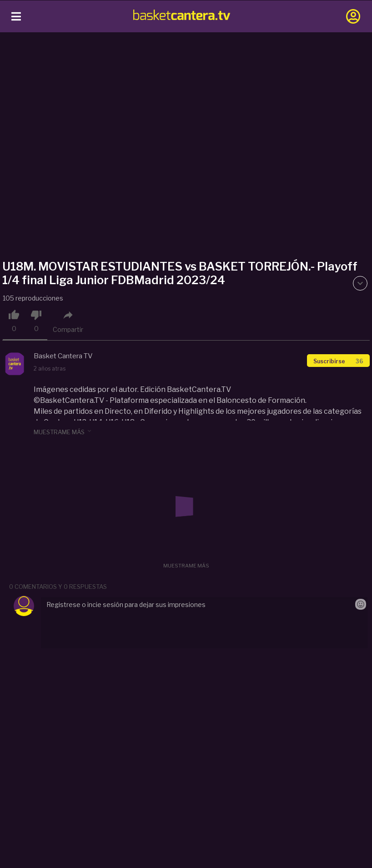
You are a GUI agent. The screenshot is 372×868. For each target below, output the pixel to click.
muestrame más (63, 431)
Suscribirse (338, 361)
